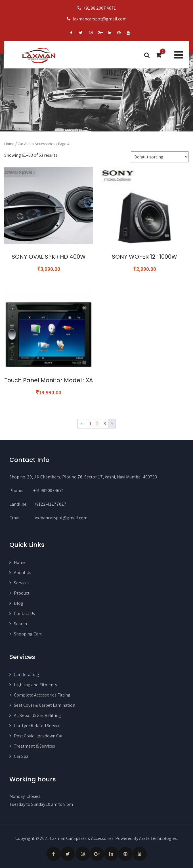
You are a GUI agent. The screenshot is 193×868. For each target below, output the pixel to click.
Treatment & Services (34, 746)
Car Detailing (27, 674)
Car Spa (21, 756)
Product (22, 593)
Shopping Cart (28, 634)
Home (9, 144)
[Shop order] (160, 157)
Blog (19, 603)
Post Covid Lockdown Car (38, 736)
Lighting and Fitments (35, 685)
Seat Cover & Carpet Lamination (45, 705)
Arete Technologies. (158, 838)
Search (20, 624)
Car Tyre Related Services (38, 726)
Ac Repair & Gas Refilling (37, 715)
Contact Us (24, 613)
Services (22, 583)
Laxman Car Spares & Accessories (82, 838)
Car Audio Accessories (36, 144)
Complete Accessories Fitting (42, 695)
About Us (23, 573)
